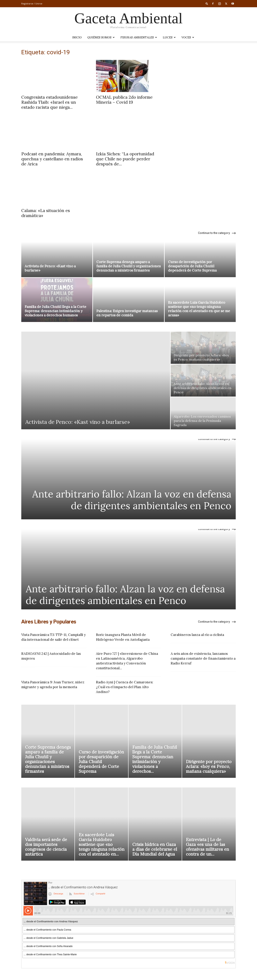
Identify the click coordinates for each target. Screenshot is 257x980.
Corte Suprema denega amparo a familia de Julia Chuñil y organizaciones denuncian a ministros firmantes (128, 266)
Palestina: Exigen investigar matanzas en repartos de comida (127, 313)
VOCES (188, 37)
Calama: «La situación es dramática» (46, 213)
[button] (207, 4)
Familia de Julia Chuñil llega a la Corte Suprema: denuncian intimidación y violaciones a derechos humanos (56, 311)
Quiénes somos (101, 37)
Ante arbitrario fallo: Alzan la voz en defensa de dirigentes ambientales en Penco (132, 500)
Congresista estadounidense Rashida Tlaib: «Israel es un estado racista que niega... (49, 102)
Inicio (77, 37)
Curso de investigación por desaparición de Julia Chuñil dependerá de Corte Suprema (192, 266)
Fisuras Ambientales (139, 37)
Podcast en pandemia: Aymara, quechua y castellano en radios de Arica (52, 159)
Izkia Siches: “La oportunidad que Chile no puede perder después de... (125, 159)
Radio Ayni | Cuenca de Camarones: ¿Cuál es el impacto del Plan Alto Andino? (125, 687)
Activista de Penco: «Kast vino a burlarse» (50, 268)
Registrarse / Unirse (32, 4)
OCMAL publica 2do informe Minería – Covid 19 (124, 100)
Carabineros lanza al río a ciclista (197, 635)
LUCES (169, 37)
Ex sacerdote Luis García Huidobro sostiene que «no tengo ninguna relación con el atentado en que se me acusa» (199, 309)
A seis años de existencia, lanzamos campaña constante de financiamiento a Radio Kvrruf (203, 658)
